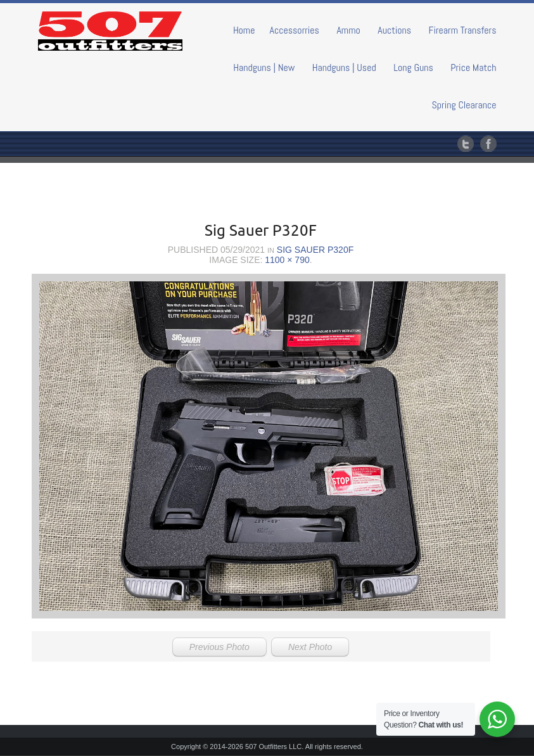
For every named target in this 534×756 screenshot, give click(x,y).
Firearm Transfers (463, 30)
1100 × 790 (287, 260)
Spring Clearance (464, 105)
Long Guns (413, 67)
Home (244, 30)
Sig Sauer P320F (315, 250)
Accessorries (294, 30)
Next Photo (310, 647)
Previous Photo (219, 647)
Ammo (348, 30)
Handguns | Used (344, 67)
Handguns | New (264, 67)
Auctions (394, 30)
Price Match (473, 67)
